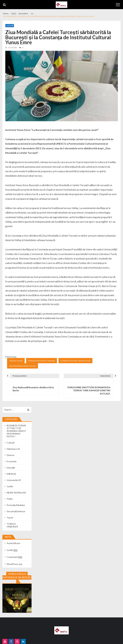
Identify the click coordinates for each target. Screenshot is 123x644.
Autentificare (13, 543)
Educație (11, 468)
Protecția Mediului (16, 505)
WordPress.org (14, 564)
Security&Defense (16, 511)
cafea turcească (16, 361)
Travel (10, 518)
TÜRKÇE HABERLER (12, 525)
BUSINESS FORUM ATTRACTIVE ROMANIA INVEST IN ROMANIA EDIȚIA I (16, 431)
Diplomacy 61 (13, 449)
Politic (10, 499)
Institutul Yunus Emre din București (75, 361)
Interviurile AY (14, 480)
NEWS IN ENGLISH (16, 493)
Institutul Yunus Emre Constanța (42, 361)
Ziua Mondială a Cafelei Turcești (23, 366)
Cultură (10, 26)
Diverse (11, 455)
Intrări (12, 550)
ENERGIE (11, 474)
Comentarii (14, 557)
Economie (12, 461)
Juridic (10, 486)
